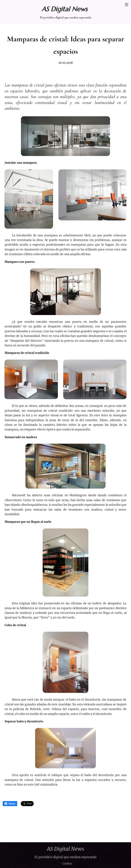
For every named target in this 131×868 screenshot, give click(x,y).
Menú (127, 5)
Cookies (67, 863)
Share (10, 804)
